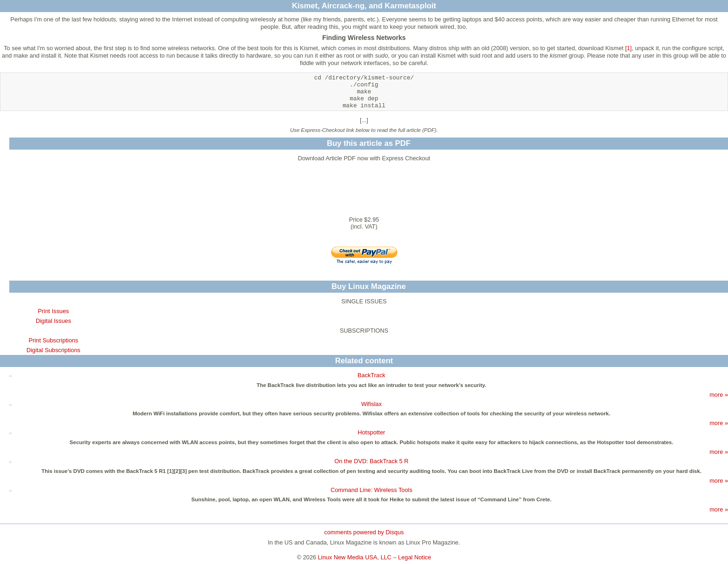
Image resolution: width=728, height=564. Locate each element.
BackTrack (371, 375)
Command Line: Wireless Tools (371, 490)
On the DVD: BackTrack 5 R (371, 461)
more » (719, 395)
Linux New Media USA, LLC (355, 557)
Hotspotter (371, 432)
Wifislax (371, 404)
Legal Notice (414, 557)
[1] (628, 48)
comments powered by (364, 532)
